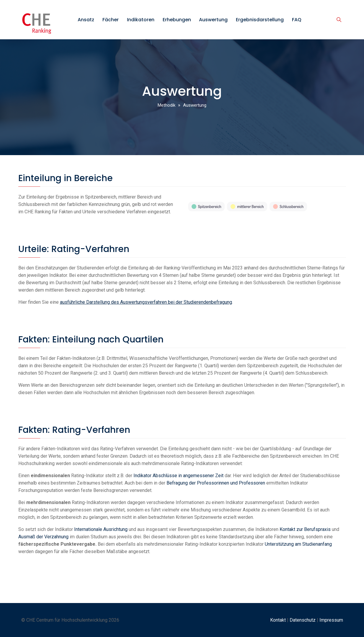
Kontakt (278, 620)
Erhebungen (177, 20)
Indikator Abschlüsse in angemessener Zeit (178, 476)
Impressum (331, 620)
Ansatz (86, 20)
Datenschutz (303, 620)
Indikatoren (141, 20)
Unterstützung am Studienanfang (298, 544)
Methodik (167, 105)
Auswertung (213, 20)
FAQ (297, 20)
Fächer (111, 20)
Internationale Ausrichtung (101, 529)
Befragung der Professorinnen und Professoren (216, 483)
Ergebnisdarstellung (260, 20)
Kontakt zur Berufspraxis (305, 529)
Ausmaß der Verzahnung (43, 537)
